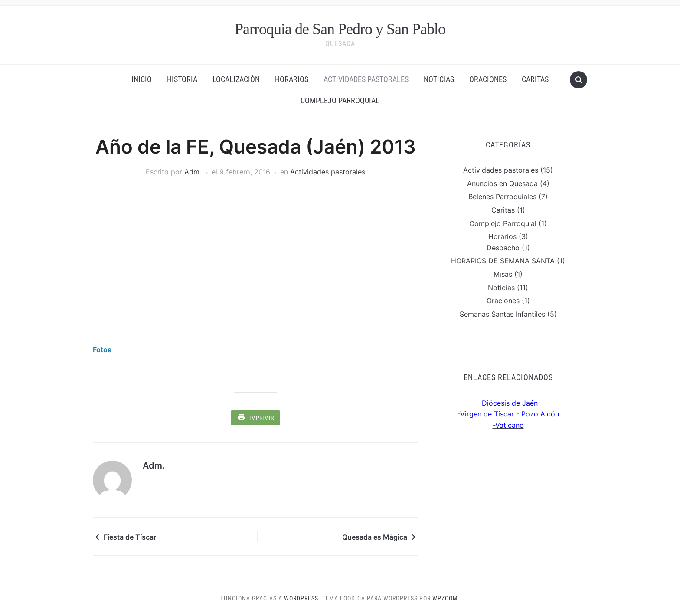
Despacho (503, 248)
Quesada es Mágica (375, 537)
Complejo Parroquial (340, 100)
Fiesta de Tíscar (130, 537)
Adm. (193, 172)
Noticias (439, 79)
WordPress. (302, 598)
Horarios (292, 79)
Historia (182, 79)
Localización (236, 79)
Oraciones (488, 79)
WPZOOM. (446, 598)
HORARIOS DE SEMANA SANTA (503, 261)
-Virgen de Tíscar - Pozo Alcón (508, 414)
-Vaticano (508, 425)
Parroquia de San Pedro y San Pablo (340, 29)
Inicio (142, 79)
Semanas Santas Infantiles (502, 314)
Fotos (102, 350)
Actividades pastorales (366, 79)
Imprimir (262, 418)
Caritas (535, 79)
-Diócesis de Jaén (508, 403)
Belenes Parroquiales (502, 197)
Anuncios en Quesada (502, 183)
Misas (503, 274)
